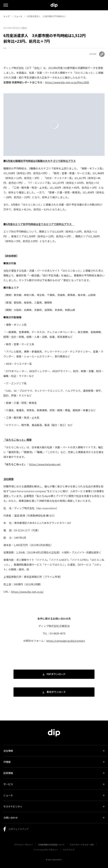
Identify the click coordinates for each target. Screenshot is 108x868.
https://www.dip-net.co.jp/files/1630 (67, 82)
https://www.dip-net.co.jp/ (27, 592)
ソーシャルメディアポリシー (46, 850)
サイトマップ (69, 850)
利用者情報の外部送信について (51, 845)
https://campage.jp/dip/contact (66, 641)
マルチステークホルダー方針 (82, 845)
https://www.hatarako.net (45, 464)
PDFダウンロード (54, 674)
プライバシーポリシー (24, 845)
